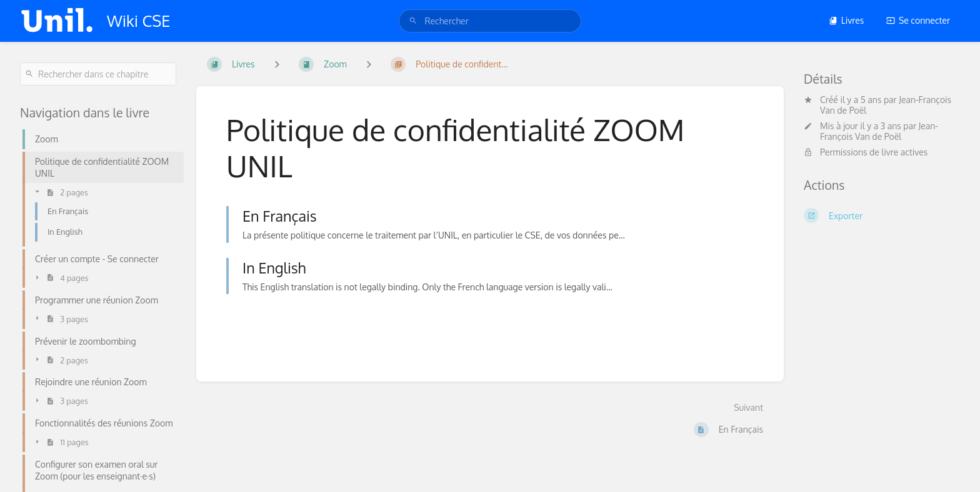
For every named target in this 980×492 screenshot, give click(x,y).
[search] (490, 21)
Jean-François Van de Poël (879, 131)
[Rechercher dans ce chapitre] (98, 74)
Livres (847, 20)
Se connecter (918, 20)
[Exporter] (882, 215)
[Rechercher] (413, 21)
